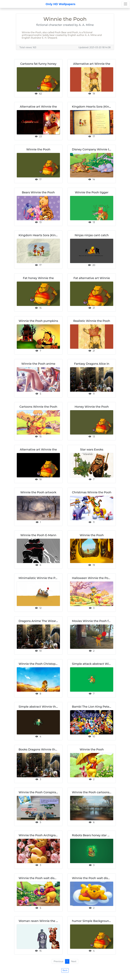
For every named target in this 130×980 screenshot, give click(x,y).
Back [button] (65, 970)
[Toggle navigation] (125, 4)
